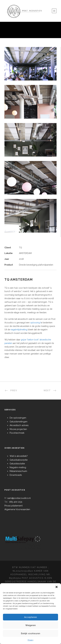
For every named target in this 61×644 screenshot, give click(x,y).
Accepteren (30, 617)
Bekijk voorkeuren (30, 633)
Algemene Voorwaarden (17, 509)
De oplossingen (18, 418)
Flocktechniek (17, 433)
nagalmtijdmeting (19, 330)
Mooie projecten (18, 429)
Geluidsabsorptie (19, 460)
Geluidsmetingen (19, 422)
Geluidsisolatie (17, 464)
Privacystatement (13, 506)
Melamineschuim (18, 471)
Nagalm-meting (18, 467)
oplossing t (36, 323)
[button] (57, 587)
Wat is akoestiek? (19, 456)
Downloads (16, 475)
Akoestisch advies (19, 425)
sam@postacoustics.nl (19, 498)
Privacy (31, 640)
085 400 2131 (16, 502)
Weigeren (30, 625)
